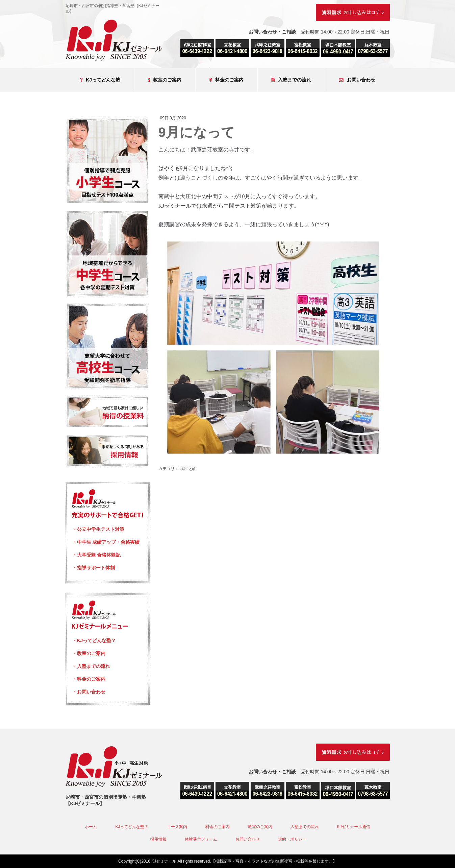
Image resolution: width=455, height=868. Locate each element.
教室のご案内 (165, 80)
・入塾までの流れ (91, 666)
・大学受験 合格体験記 (97, 555)
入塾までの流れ (291, 80)
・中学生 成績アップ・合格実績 (106, 542)
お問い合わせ (357, 80)
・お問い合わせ (89, 692)
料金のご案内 (226, 80)
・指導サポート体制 (94, 568)
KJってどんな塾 (100, 80)
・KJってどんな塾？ (94, 640)
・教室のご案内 (89, 653)
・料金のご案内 (89, 679)
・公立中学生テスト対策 (98, 529)
